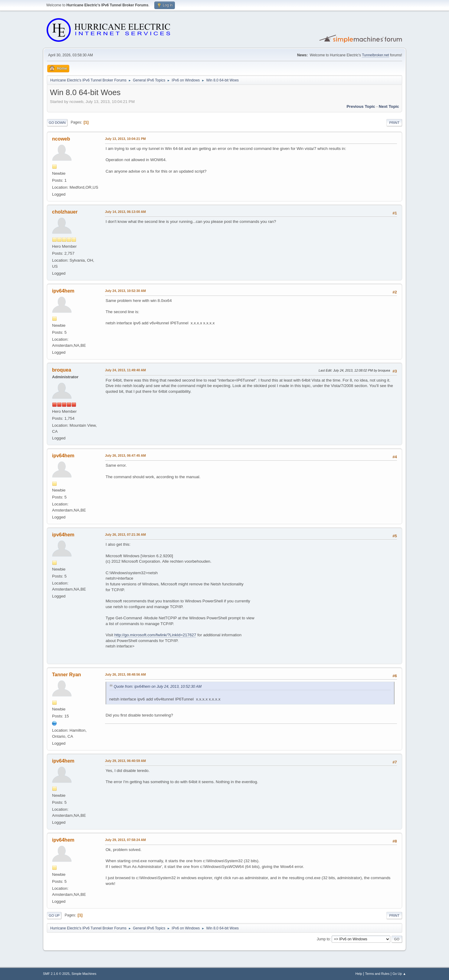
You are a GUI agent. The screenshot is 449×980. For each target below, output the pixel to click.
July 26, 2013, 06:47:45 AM (125, 455)
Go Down (57, 123)
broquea (62, 370)
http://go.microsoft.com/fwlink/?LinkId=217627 (155, 635)
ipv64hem (63, 291)
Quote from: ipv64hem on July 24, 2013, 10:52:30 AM (158, 687)
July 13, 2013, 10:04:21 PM (125, 139)
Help (359, 974)
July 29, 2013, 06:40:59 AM (125, 761)
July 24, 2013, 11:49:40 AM (125, 370)
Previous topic (361, 106)
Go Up (54, 915)
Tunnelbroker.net (375, 55)
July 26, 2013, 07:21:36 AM (125, 535)
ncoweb (61, 139)
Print (394, 123)
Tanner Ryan (67, 675)
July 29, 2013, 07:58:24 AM (125, 840)
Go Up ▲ (399, 974)
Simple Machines (84, 974)
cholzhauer (65, 212)
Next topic (389, 106)
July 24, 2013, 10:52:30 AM (125, 291)
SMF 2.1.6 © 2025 (56, 974)
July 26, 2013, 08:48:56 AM (125, 674)
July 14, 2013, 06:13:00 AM (125, 212)
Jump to (323, 939)
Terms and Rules (377, 974)
